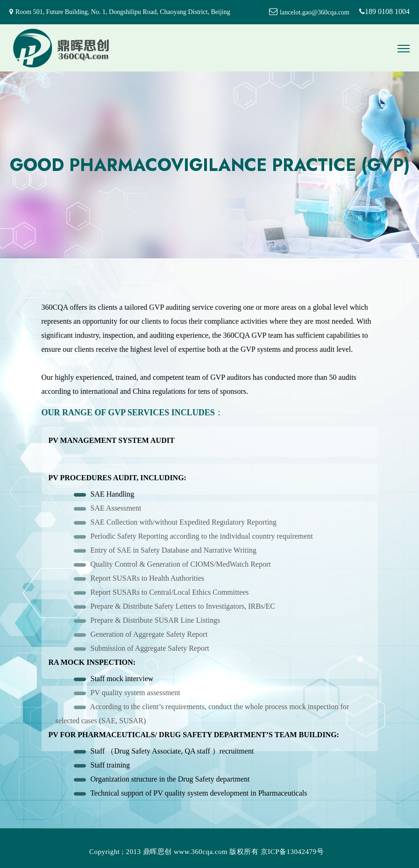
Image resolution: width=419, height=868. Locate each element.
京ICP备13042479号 (292, 852)
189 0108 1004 (380, 11)
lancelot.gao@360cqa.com (315, 12)
